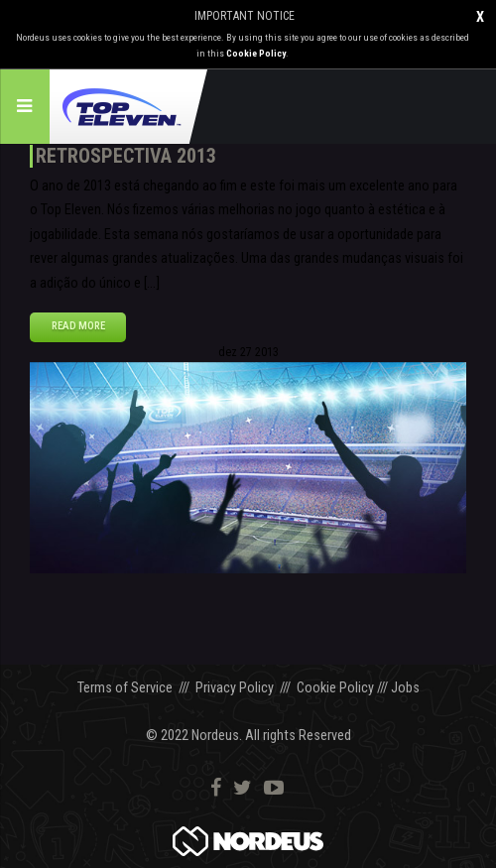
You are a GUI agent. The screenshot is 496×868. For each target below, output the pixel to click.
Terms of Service (125, 688)
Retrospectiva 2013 (126, 156)
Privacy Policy (235, 688)
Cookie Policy (256, 53)
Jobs (405, 688)
